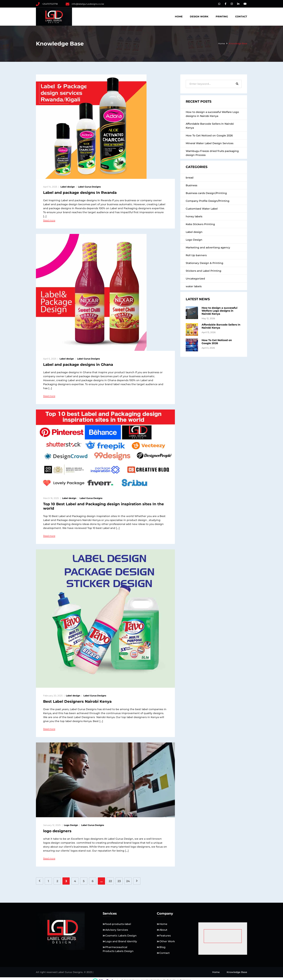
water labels (194, 286)
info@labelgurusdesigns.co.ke (88, 4)
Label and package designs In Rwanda (80, 193)
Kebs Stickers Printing (200, 224)
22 (110, 881)
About (163, 930)
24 (128, 881)
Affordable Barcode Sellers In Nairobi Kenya (210, 126)
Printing (222, 16)
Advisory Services (117, 930)
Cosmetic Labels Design (121, 936)
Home (179, 16)
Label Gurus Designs (89, 187)
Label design (68, 187)
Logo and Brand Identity (121, 941)
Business (191, 185)
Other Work (167, 941)
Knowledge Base (237, 972)
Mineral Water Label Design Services (210, 143)
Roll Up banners (196, 255)
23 (119, 881)
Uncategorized (195, 279)
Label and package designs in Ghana (78, 365)
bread (190, 178)
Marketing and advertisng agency (208, 247)
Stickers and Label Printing (203, 271)
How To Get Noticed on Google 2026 (209, 135)
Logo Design (71, 825)
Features (165, 936)
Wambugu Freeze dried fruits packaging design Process (212, 153)
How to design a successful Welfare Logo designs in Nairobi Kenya (212, 114)
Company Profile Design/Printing (208, 201)
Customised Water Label (202, 209)
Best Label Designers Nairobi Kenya (77, 701)
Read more (49, 220)
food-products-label (118, 924)
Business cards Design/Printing (206, 193)
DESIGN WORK (199, 16)
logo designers (57, 831)
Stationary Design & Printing (204, 263)
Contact (241, 16)
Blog (162, 947)
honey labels (194, 216)
